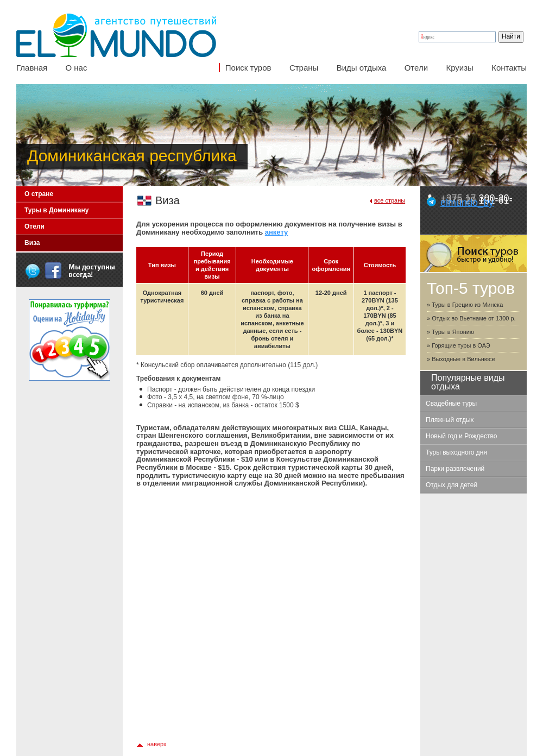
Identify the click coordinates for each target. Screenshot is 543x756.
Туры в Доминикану (56, 210)
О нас (76, 68)
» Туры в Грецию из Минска (465, 305)
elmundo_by (467, 203)
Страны (304, 68)
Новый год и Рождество (461, 436)
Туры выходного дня (456, 452)
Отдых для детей (452, 485)
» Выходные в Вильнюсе (461, 359)
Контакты (509, 68)
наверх (157, 744)
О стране (39, 194)
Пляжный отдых (450, 420)
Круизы (459, 68)
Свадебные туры (451, 404)
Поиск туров (248, 68)
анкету (277, 232)
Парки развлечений (455, 469)
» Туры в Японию (450, 332)
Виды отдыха (362, 68)
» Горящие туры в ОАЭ (459, 345)
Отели (416, 68)
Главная (32, 68)
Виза (32, 243)
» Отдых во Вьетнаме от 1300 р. (471, 318)
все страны (390, 200)
